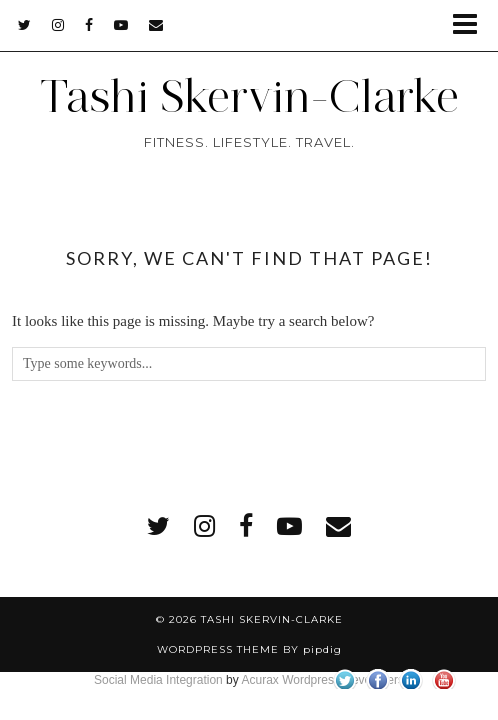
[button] (471, 25)
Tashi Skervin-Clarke (249, 96)
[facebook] (89, 25)
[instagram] (58, 25)
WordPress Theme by (249, 649)
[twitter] (25, 25)
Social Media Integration (158, 680)
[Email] (156, 25)
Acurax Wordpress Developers (322, 680)
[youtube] (121, 25)
